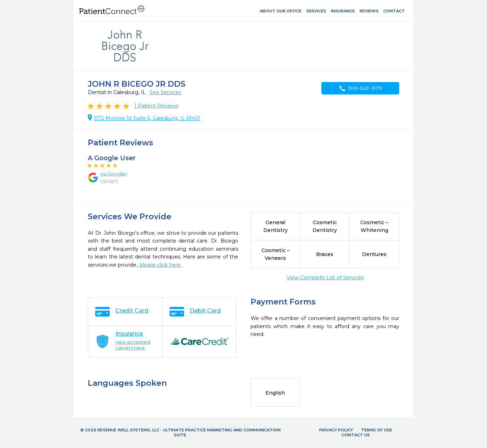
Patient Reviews (156, 106)
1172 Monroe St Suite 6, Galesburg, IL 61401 (147, 118)
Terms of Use (377, 430)
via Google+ (114, 174)
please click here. (161, 265)
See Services (165, 92)
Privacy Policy (336, 430)
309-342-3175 (360, 88)
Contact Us (356, 435)
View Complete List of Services (325, 278)
